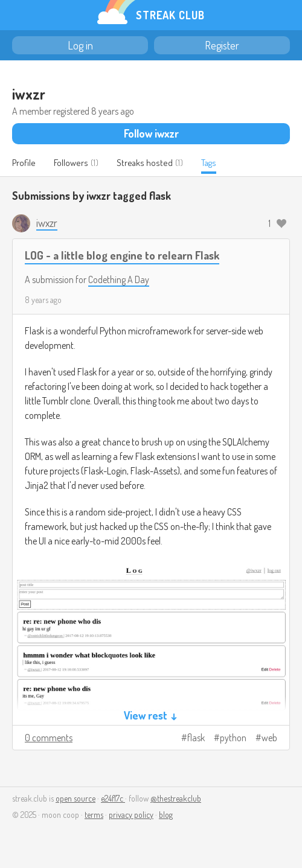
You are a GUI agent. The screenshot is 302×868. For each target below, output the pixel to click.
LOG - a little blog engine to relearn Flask (122, 255)
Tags (209, 163)
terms (94, 815)
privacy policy (131, 815)
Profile (24, 163)
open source (75, 798)
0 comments (49, 738)
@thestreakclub (176, 798)
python (233, 738)
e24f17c (113, 798)
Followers (71, 163)
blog (166, 815)
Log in (80, 45)
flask (196, 738)
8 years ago (43, 300)
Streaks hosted (145, 163)
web (269, 738)
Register (222, 45)
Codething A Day (119, 279)
